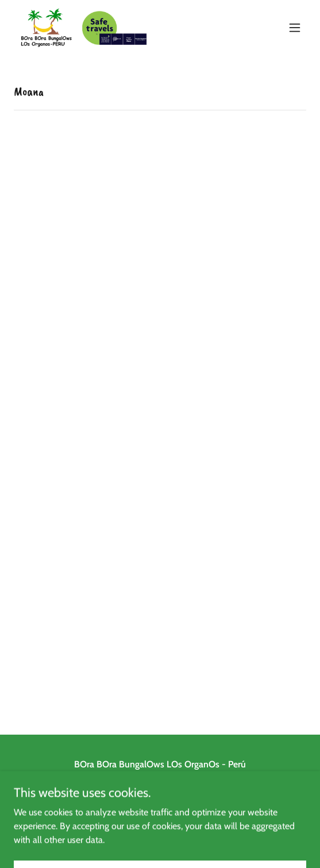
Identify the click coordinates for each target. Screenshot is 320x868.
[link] (83, 28)
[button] (295, 28)
